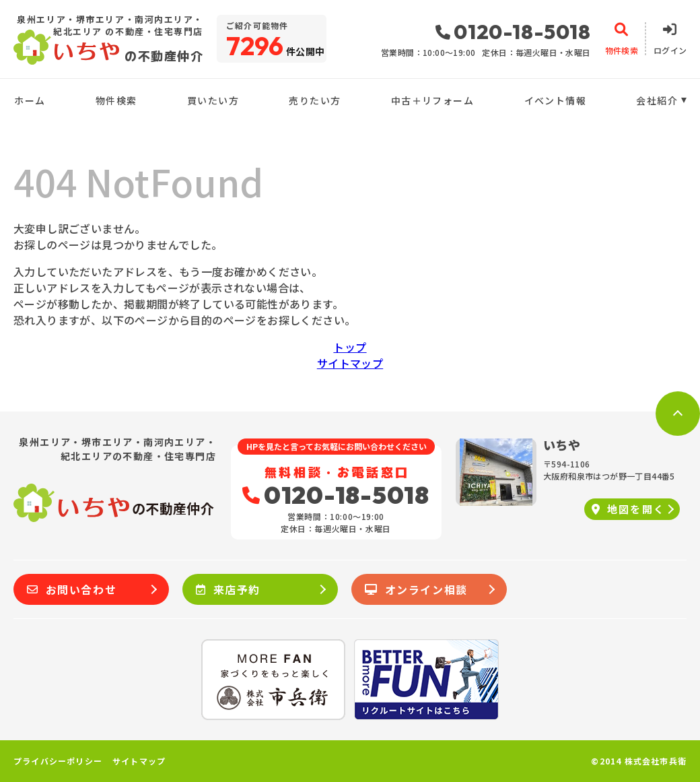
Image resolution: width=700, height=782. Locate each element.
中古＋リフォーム (432, 100)
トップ (350, 347)
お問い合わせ (72, 589)
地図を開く (628, 509)
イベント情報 (555, 100)
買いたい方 (213, 100)
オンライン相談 (416, 589)
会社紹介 (657, 100)
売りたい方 (315, 100)
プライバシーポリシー (58, 761)
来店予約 (228, 589)
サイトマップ (350, 363)
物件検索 (116, 100)
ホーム (30, 100)
